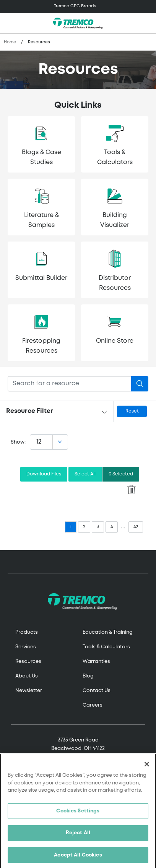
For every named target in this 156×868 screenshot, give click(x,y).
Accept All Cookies (78, 858)
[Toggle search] (146, 23)
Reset (132, 411)
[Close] (147, 767)
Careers (93, 705)
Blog (88, 676)
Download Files (44, 474)
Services (26, 647)
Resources (28, 662)
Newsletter (29, 691)
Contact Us (97, 691)
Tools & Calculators (106, 647)
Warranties (96, 662)
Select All (85, 474)
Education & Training (108, 632)
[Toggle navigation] (78, 7)
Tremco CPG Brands (75, 6)
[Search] (70, 384)
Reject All (78, 836)
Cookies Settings (78, 814)
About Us (27, 676)
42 (136, 527)
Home (10, 42)
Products (27, 632)
